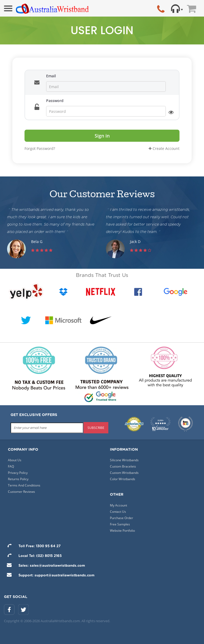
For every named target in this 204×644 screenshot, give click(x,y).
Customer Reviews (21, 492)
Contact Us (118, 512)
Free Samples (120, 524)
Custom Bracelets (123, 466)
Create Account (164, 148)
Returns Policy (18, 479)
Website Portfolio (122, 531)
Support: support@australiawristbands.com (49, 575)
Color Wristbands (123, 479)
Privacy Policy (18, 473)
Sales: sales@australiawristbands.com (44, 566)
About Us (15, 460)
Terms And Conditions (24, 485)
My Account (118, 505)
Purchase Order (122, 518)
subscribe (96, 428)
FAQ (11, 466)
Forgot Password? (40, 148)
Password (55, 101)
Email (51, 76)
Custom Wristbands (124, 473)
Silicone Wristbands (124, 460)
